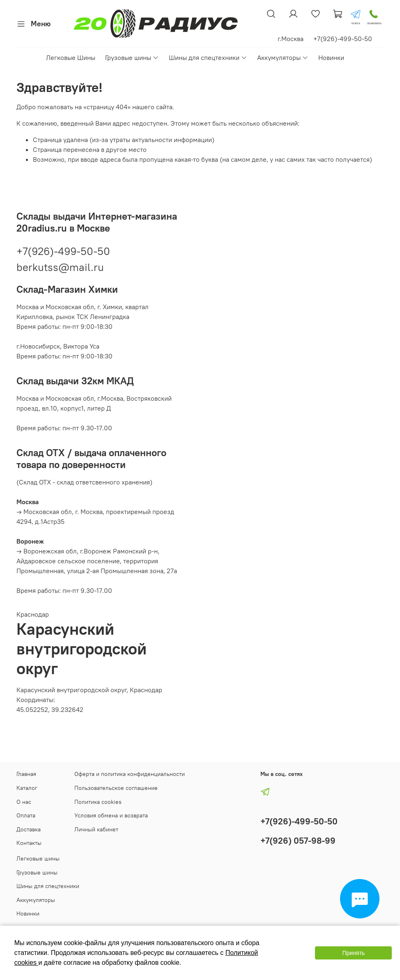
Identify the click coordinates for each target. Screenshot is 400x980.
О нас (24, 802)
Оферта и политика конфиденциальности (130, 774)
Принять (353, 953)
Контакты (29, 843)
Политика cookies (98, 802)
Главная (26, 774)
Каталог (27, 788)
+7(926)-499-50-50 (63, 251)
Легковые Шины (71, 57)
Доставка (29, 829)
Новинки (331, 57)
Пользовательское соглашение (116, 788)
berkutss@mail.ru (60, 267)
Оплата (26, 815)
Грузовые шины (132, 57)
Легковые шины (38, 858)
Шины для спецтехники (208, 57)
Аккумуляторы (283, 57)
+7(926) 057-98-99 (298, 841)
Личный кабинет (96, 829)
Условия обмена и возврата (111, 815)
